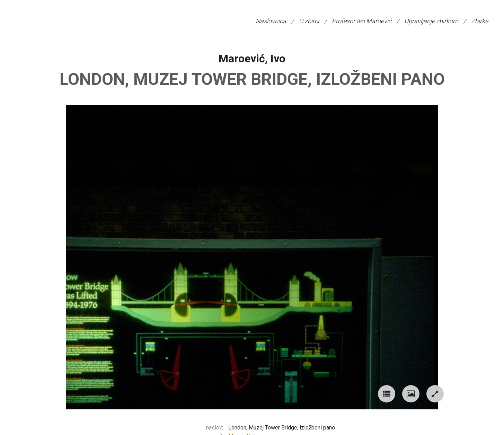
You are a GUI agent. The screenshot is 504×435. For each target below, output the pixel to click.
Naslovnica (271, 21)
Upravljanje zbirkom (431, 21)
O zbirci (309, 21)
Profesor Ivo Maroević (362, 21)
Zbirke (480, 21)
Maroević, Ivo (252, 59)
